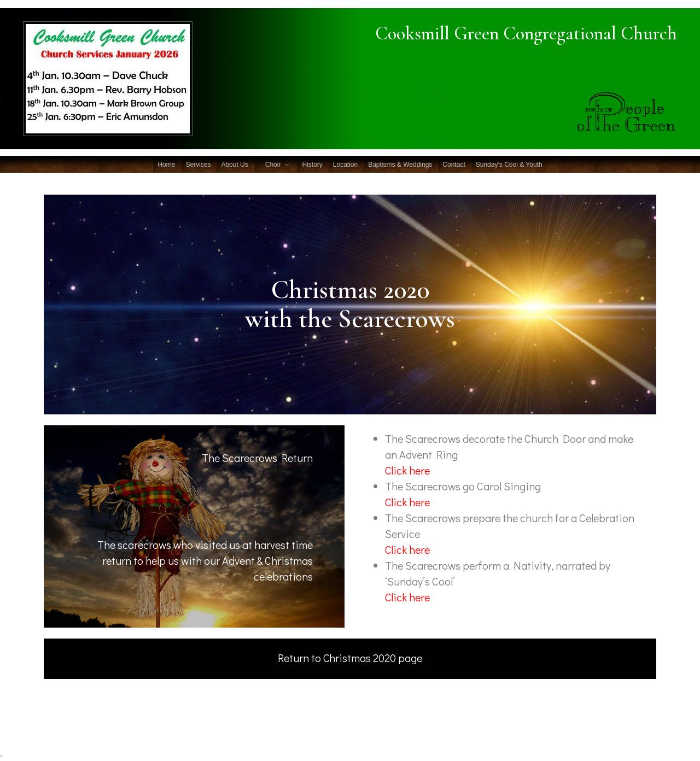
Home (166, 165)
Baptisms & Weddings (400, 165)
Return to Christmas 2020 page (350, 658)
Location (345, 165)
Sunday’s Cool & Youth (509, 165)
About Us (234, 165)
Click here (408, 597)
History (312, 165)
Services (198, 165)
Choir (273, 165)
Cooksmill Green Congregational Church (520, 33)
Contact (454, 165)
